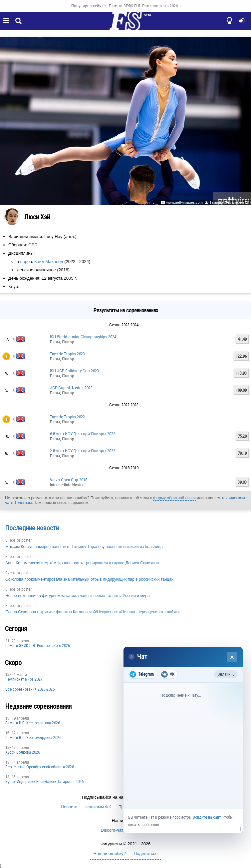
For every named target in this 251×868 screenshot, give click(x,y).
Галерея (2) (240, 202)
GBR (33, 245)
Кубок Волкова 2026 (23, 752)
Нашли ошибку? (110, 853)
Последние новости (32, 528)
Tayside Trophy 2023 (67, 354)
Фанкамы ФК (98, 807)
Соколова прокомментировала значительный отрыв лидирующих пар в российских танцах (89, 579)
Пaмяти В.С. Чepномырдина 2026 (33, 738)
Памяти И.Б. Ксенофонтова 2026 (33, 723)
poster (26, 540)
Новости (69, 807)
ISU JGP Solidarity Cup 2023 (74, 371)
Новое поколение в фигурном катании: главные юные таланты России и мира (78, 596)
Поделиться (146, 853)
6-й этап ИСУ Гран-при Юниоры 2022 (83, 434)
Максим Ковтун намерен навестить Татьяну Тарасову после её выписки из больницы (84, 547)
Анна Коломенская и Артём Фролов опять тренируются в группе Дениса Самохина (82, 563)
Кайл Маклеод (49, 261)
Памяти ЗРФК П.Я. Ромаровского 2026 (143, 6)
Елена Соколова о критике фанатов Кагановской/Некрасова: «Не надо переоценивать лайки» (93, 612)
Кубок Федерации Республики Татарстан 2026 (44, 782)
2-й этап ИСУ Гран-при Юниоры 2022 (83, 451)
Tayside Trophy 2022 (67, 417)
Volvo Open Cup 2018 (69, 480)
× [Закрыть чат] (232, 657)
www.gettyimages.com (184, 202)
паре (25, 261)
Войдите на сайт (207, 817)
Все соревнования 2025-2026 (30, 689)
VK (168, 674)
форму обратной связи (174, 498)
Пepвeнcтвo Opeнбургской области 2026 (40, 767)
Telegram (142, 674)
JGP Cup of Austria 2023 (71, 388)
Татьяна (216, 202)
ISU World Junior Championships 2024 (83, 337)
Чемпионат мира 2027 (24, 679)
